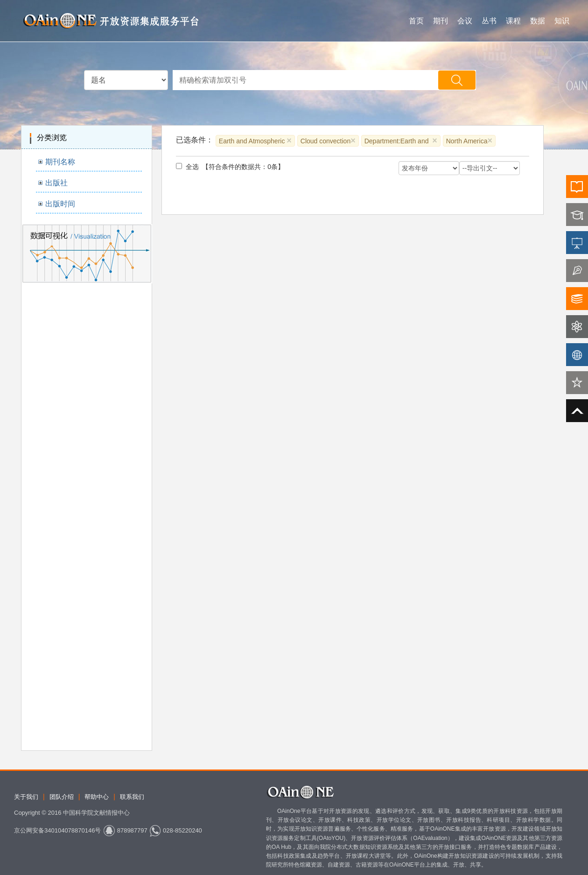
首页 (416, 21)
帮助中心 (97, 797)
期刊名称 (60, 162)
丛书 (489, 21)
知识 (562, 21)
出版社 (56, 183)
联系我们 (132, 797)
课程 (513, 21)
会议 (465, 21)
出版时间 (60, 204)
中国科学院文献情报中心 (96, 813)
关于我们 (26, 797)
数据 (538, 21)
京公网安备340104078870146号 (57, 830)
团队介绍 (62, 797)
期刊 (441, 21)
